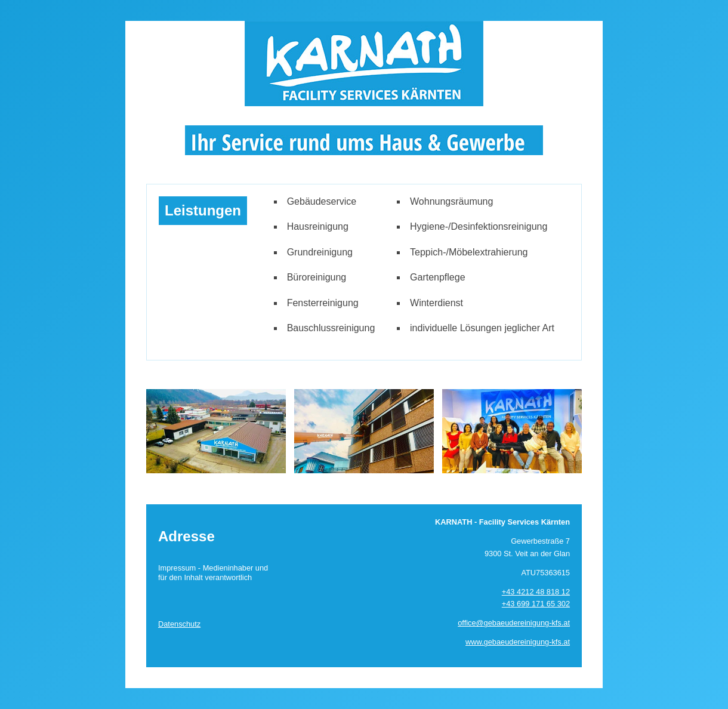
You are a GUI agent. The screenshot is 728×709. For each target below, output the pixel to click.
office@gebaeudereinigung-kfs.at (514, 623)
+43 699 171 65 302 (536, 604)
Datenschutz (179, 624)
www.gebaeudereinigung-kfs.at (518, 642)
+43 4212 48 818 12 (536, 592)
